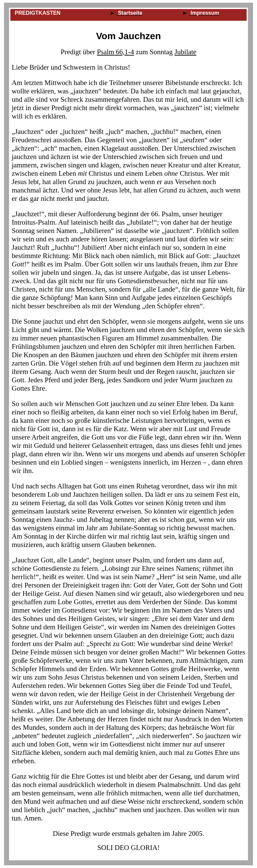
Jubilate (185, 52)
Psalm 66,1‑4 (116, 52)
